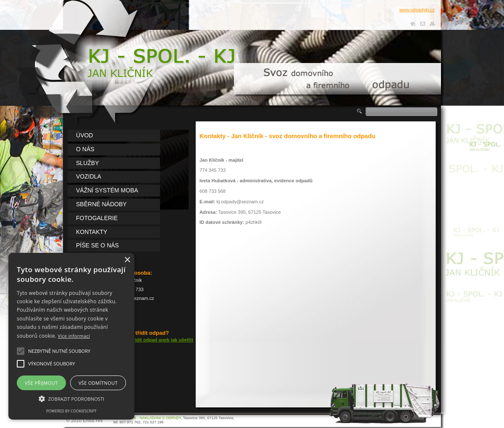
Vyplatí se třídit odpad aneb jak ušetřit (151, 340)
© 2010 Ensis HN (84, 420)
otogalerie (97, 218)
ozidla (89, 176)
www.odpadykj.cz (417, 10)
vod (84, 135)
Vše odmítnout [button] (98, 383)
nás (85, 149)
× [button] (127, 260)
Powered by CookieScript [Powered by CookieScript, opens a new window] (71, 411)
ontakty (92, 232)
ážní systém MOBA (107, 190)
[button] (21, 351)
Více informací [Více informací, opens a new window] (74, 336)
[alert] (71, 336)
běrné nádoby (101, 204)
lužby (87, 163)
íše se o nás (97, 245)
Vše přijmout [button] (41, 383)
